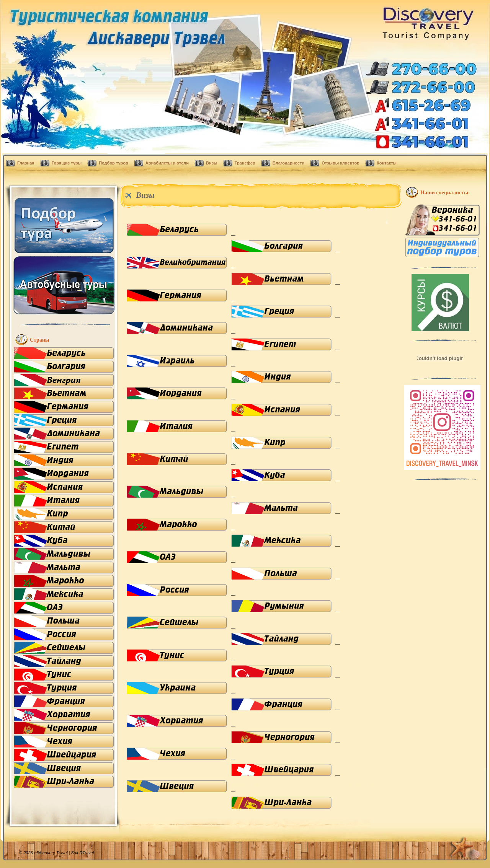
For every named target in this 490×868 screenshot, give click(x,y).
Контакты (387, 163)
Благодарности (288, 163)
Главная (26, 163)
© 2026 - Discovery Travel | (49, 853)
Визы (212, 163)
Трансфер (245, 163)
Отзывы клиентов (341, 163)
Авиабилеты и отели (167, 163)
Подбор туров (114, 163)
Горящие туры (67, 163)
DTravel (87, 853)
